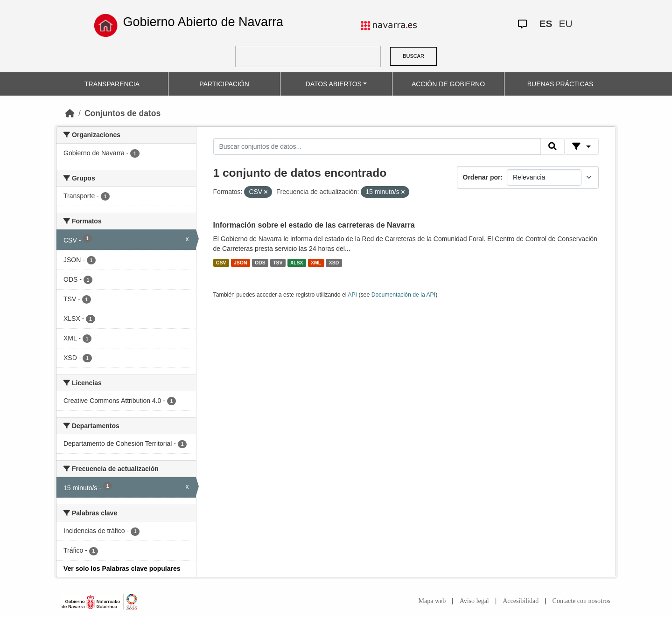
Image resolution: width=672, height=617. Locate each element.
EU (565, 24)
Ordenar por (482, 177)
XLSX (297, 263)
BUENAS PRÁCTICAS (560, 84)
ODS (260, 263)
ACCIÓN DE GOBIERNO (448, 84)
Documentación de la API (404, 295)
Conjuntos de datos (122, 113)
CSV (221, 263)
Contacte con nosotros (581, 601)
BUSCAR (413, 56)
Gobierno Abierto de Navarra (203, 22)
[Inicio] (70, 113)
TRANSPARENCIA (112, 84)
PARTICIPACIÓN (224, 84)
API (352, 295)
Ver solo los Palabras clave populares (122, 568)
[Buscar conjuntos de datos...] (377, 146)
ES (546, 24)
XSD (334, 263)
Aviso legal (474, 601)
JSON (241, 263)
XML (316, 263)
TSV (278, 263)
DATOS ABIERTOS (334, 84)
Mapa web (432, 601)
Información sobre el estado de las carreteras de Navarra (314, 225)
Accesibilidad (521, 601)
